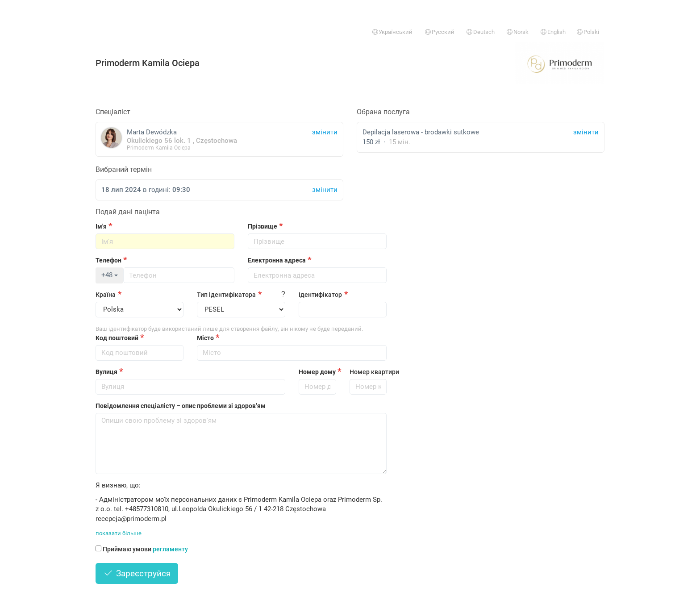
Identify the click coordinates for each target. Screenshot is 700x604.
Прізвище (262, 226)
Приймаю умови (142, 549)
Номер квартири (368, 372)
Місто (205, 338)
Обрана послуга (383, 112)
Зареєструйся (137, 573)
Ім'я (101, 226)
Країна (106, 295)
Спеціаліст (113, 112)
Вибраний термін (124, 169)
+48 (110, 275)
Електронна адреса (277, 260)
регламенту (170, 549)
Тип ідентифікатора (226, 295)
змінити (586, 132)
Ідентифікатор (320, 295)
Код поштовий (117, 338)
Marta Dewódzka (219, 139)
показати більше (119, 533)
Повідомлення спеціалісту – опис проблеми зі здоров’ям (181, 406)
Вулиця (106, 372)
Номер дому (317, 372)
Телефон (108, 260)
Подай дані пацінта (128, 212)
